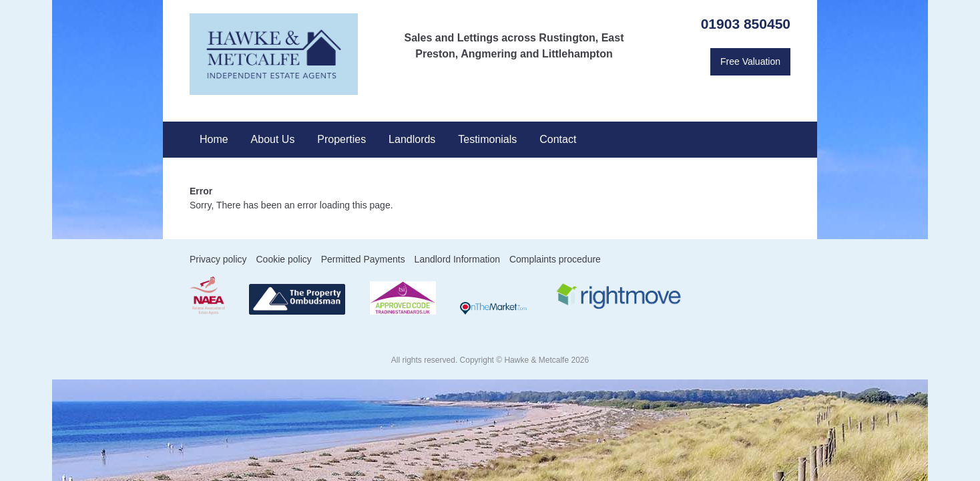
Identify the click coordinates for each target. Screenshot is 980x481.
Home (214, 139)
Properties (341, 139)
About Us (273, 139)
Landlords (412, 139)
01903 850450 (746, 24)
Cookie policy (283, 259)
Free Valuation (750, 61)
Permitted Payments (363, 259)
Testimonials (487, 139)
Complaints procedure (555, 259)
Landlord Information (457, 259)
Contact (558, 139)
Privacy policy (218, 259)
